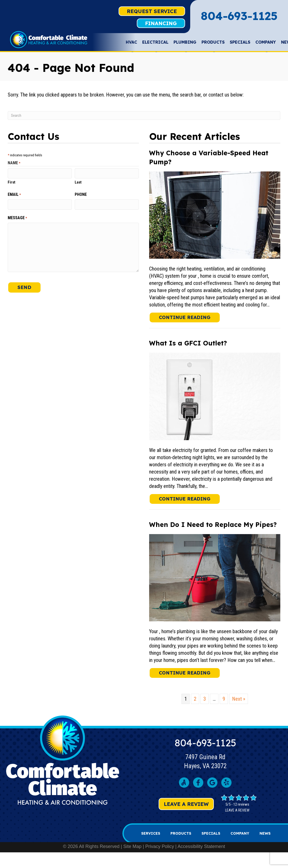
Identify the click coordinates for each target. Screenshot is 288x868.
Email (14, 195)
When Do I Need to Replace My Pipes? (213, 524)
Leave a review (237, 810)
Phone (81, 194)
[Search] (144, 115)
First (12, 182)
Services (151, 833)
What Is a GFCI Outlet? (188, 343)
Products (213, 43)
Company (266, 43)
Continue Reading (190, 317)
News (265, 833)
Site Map (132, 846)
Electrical (155, 43)
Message (17, 218)
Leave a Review (186, 804)
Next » (239, 699)
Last (78, 182)
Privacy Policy (160, 846)
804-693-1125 (239, 16)
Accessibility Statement (201, 846)
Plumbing (185, 43)
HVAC (131, 43)
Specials (240, 42)
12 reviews (241, 804)
